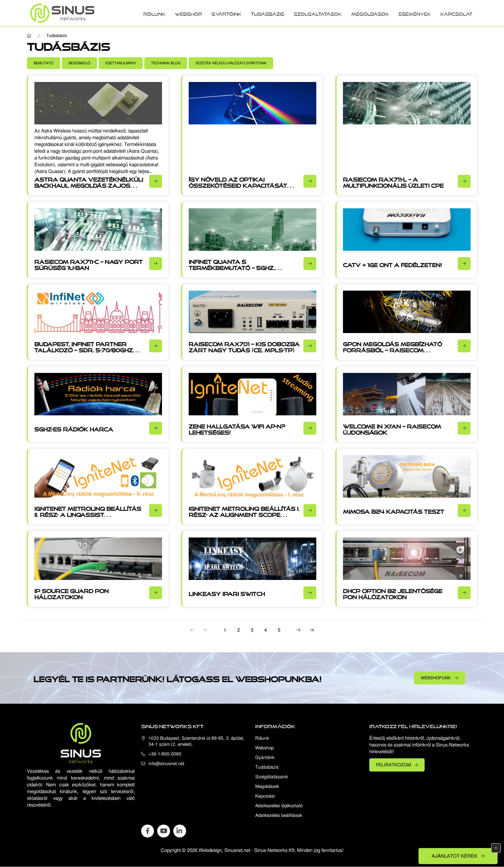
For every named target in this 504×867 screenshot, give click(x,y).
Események (415, 13)
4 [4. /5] (265, 630)
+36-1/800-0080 (165, 754)
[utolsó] (312, 630)
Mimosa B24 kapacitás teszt (394, 510)
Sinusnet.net (237, 850)
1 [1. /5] (225, 630)
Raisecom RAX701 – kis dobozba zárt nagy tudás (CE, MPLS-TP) (244, 346)
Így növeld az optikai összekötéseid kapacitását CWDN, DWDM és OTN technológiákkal (238, 188)
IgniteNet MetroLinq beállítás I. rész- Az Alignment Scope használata (244, 514)
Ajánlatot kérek (455, 856)
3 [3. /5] (252, 630)
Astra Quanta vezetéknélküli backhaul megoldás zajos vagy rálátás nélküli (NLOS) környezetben (89, 188)
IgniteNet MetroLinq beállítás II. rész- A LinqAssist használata (88, 514)
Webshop (188, 13)
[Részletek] (156, 181)
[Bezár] (496, 848)
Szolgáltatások (318, 13)
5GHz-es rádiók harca (74, 428)
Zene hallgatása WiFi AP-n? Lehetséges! (237, 428)
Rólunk (154, 13)
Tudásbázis (268, 13)
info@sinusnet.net (166, 764)
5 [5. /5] (279, 630)
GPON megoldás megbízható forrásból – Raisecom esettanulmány (392, 349)
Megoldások (370, 13)
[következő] (298, 630)
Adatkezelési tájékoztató (279, 806)
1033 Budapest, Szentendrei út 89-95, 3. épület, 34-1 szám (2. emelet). (196, 741)
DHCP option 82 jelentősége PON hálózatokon (393, 593)
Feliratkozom (394, 765)
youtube (164, 831)
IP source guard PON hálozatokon (72, 593)
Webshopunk (436, 678)
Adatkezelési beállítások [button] (279, 815)
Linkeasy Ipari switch (227, 593)
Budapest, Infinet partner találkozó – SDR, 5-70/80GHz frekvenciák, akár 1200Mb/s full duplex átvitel (85, 352)
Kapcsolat (456, 13)
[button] (44, 63)
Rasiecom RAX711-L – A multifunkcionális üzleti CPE (393, 181)
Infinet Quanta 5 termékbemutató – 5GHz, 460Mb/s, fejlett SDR (232, 267)
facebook (148, 831)
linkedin (180, 831)
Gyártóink (226, 13)
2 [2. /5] (239, 630)
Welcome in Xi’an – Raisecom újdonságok (392, 428)
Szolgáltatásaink (272, 777)
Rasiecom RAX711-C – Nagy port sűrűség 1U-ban (89, 264)
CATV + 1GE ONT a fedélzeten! (392, 264)
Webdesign (210, 850)
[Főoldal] (29, 36)
